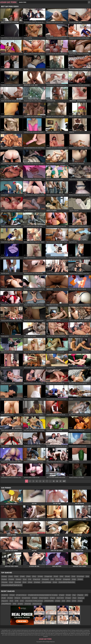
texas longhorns (44, 598)
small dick (5, 595)
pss (53, 579)
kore (69, 601)
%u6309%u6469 (7, 604)
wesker (58, 601)
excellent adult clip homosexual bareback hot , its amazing (43, 595)
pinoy (81, 601)
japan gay (82, 598)
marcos (53, 598)
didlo (75, 579)
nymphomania (27, 598)
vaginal (62, 595)
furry (35, 576)
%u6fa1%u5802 (50, 601)
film (15, 604)
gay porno (5, 601)
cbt (64, 601)
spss (75, 598)
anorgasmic (46, 579)
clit (30, 579)
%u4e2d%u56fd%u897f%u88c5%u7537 (12, 585)
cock (25, 582)
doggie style (49, 576)
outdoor (11, 598)
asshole (5, 579)
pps (75, 595)
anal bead (18, 582)
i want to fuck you (22, 595)
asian (17, 576)
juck (12, 601)
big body (5, 582)
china (11, 576)
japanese (81, 595)
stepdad (35, 598)
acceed (69, 595)
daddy (23, 576)
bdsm (29, 576)
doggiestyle (67, 579)
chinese (5, 576)
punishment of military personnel (35, 601)
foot (62, 576)
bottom (81, 579)
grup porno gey (38, 604)
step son (18, 598)
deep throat (37, 579)
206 (17, 601)
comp (56, 582)
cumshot (12, 579)
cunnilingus (81, 576)
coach (57, 576)
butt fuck (59, 579)
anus (12, 582)
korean (68, 576)
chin (23, 601)
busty (31, 582)
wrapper (69, 598)
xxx (88, 576)
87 (61, 481)
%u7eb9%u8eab (47, 582)
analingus (38, 582)
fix (87, 595)
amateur (19, 579)
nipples (21, 604)
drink (75, 601)
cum (25, 579)
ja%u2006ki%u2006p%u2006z (67, 582)
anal (74, 576)
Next (64, 481)
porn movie (61, 598)
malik (4, 598)
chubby (41, 576)
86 (57, 481)
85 (54, 481)
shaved (13, 595)
